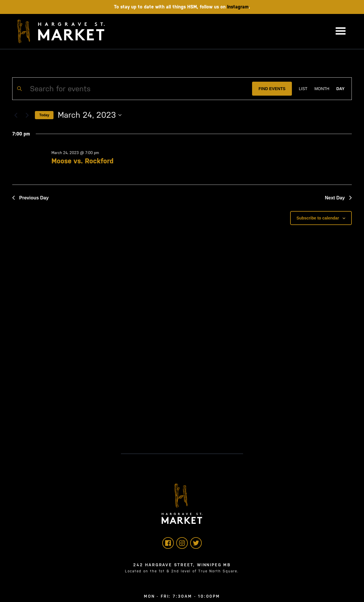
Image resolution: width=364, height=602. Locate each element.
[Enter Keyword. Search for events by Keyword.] (132, 89)
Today (44, 115)
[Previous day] (16, 115)
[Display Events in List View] (303, 89)
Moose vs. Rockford (82, 161)
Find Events (272, 89)
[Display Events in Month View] (322, 89)
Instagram (238, 7)
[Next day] (27, 115)
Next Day (338, 198)
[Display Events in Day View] (340, 89)
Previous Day (30, 198)
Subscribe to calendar (318, 218)
